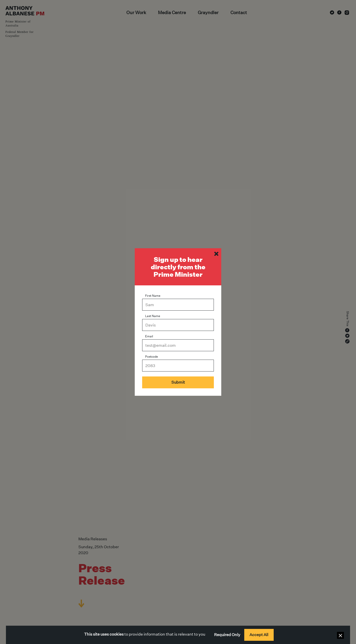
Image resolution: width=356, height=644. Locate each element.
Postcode (152, 357)
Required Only (227, 635)
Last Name (153, 316)
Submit (178, 382)
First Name (153, 296)
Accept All (259, 635)
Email (149, 336)
